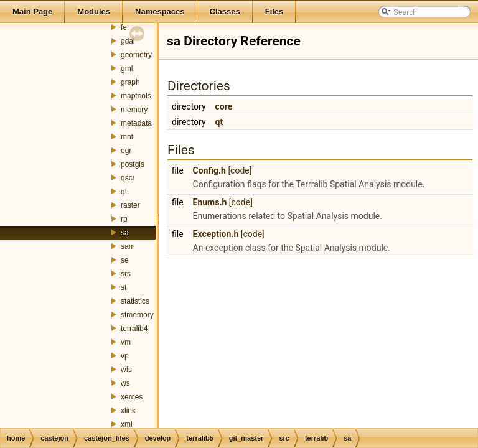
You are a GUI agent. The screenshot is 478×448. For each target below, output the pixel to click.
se (125, 260)
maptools (136, 96)
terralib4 (134, 329)
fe (124, 27)
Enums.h (210, 202)
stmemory (137, 315)
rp (124, 219)
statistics (135, 301)
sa (125, 233)
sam (128, 246)
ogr (126, 151)
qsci (127, 178)
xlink (128, 411)
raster (130, 205)
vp (125, 356)
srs (126, 274)
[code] (240, 170)
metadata (136, 123)
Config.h (209, 170)
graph (130, 82)
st (124, 287)
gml (127, 68)
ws (125, 383)
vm (126, 342)
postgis (133, 164)
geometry (136, 55)
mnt (127, 137)
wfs (126, 370)
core (224, 106)
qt (124, 192)
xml (127, 424)
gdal (128, 41)
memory (134, 110)
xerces (132, 397)
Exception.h (216, 234)
